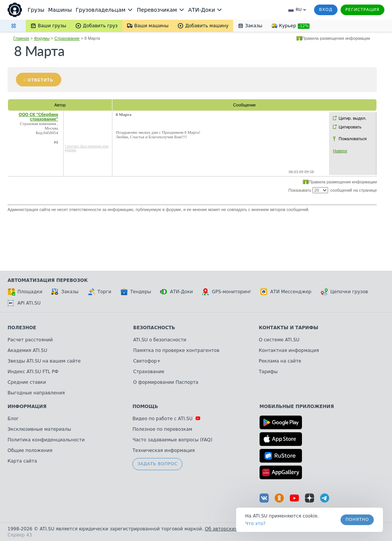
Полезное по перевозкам (162, 429)
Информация (27, 407)
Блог (13, 419)
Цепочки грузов (344, 292)
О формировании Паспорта (166, 382)
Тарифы (268, 372)
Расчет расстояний (30, 340)
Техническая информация (164, 450)
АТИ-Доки (177, 292)
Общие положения (30, 450)
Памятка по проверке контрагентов (176, 350)
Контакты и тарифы (289, 328)
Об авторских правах (230, 529)
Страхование (67, 38)
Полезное (22, 328)
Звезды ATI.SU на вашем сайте (44, 361)
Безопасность (154, 328)
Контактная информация (289, 350)
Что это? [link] (255, 524)
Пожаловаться (353, 139)
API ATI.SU (24, 303)
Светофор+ (147, 361)
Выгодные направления (36, 393)
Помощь (145, 407)
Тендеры (136, 292)
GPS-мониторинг (227, 292)
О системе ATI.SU (279, 340)
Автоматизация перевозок (48, 280)
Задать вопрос (157, 464)
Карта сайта (22, 461)
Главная (21, 38)
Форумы (42, 38)
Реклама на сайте (280, 361)
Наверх (340, 151)
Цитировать (350, 127)
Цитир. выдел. (352, 118)
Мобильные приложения (297, 407)
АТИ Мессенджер (286, 292)
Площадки (25, 292)
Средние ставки (27, 382)
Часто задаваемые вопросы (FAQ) (172, 440)
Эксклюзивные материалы (39, 429)
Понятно (357, 520)
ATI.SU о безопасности (160, 340)
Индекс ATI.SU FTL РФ (33, 372)
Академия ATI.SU (27, 350)
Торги (100, 292)
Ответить (40, 80)
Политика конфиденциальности (46, 440)
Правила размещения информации (336, 38)
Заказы (65, 292)
